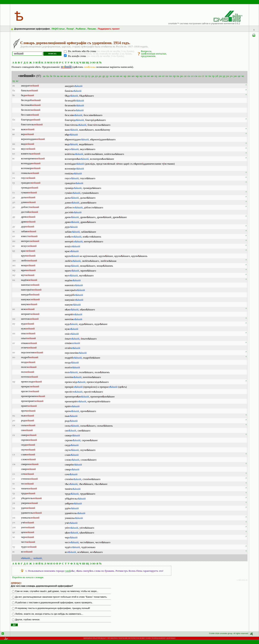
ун (227, 76)
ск (189, 76)
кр (125, 76)
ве (62, 76)
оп (160, 76)
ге (79, 76)
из (114, 76)
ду (107, 76)
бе (51, 76)
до (100, 76)
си (185, 76)
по (171, 76)
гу (89, 76)
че (243, 76)
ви (65, 76)
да (93, 76)
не (148, 76)
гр (86, 76)
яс (17, 81)
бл (55, 76)
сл (192, 76)
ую (235, 76)
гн (82, 76)
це (239, 76)
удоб (68, 571)
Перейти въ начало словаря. (28, 577)
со (200, 76)
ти (210, 76)
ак (44, 76)
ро (181, 76)
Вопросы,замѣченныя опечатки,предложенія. (154, 54)
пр (174, 76)
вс (76, 76)
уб (217, 76)
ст (203, 76)
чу (14, 81)
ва (58, 76)
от (163, 76)
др (103, 76)
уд (224, 76)
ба (48, 76)
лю (129, 76)
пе (167, 76)
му (141, 76)
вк (69, 76)
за (111, 76)
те (206, 76)
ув (220, 76)
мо (133, 76)
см (196, 76)
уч (231, 76)
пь (178, 76)
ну (156, 76)
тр (213, 76)
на (145, 76)
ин (118, 76)
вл (72, 76)
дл (96, 76)
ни (152, 76)
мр (137, 76)
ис (121, 76)
